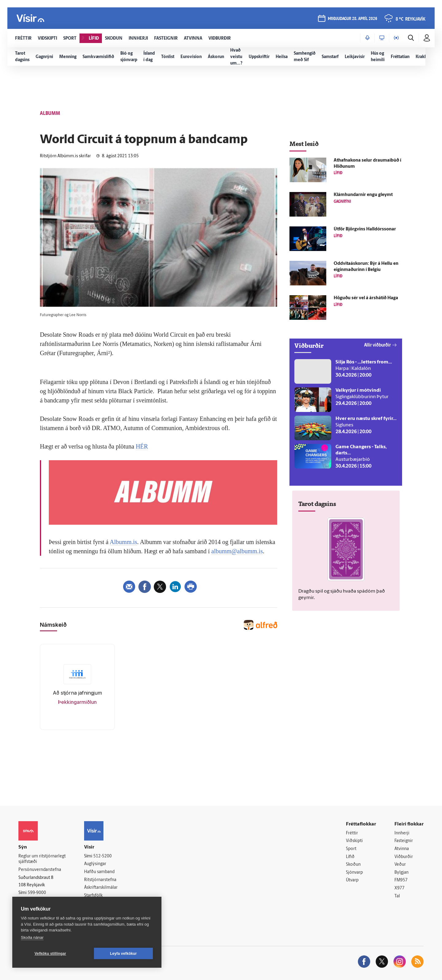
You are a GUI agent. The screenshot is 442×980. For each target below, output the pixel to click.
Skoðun (353, 865)
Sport (351, 849)
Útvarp (352, 880)
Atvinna (402, 849)
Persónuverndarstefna (40, 870)
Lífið (350, 857)
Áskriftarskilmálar (101, 888)
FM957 (401, 880)
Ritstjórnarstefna (100, 880)
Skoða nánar (32, 937)
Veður (400, 865)
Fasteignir (404, 841)
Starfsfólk (93, 896)
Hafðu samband (99, 872)
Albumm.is (123, 542)
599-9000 (37, 893)
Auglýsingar (95, 864)
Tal (397, 896)
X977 (399, 888)
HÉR (142, 446)
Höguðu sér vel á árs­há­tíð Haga (366, 298)
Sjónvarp (354, 873)
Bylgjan (401, 873)
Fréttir (352, 833)
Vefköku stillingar (50, 954)
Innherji (402, 833)
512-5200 (103, 856)
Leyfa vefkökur (123, 954)
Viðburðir (404, 857)
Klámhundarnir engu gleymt (363, 195)
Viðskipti (354, 841)
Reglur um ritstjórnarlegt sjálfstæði (42, 859)
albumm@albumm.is (237, 551)
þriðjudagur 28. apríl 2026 (353, 19)
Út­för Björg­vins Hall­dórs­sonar (365, 229)
